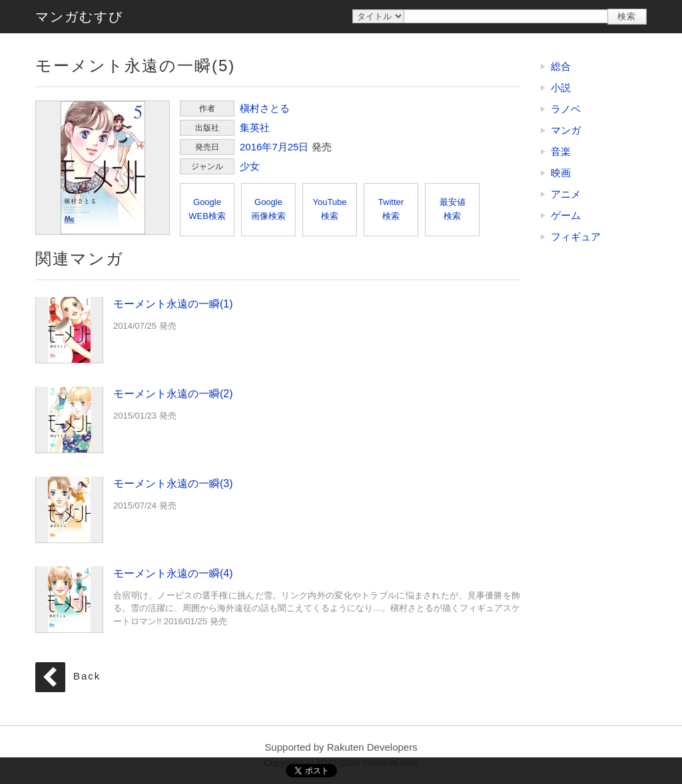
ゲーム (566, 215)
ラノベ (566, 109)
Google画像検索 (268, 209)
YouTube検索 (329, 209)
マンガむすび (79, 17)
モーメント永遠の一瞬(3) (69, 509)
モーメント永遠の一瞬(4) (69, 599)
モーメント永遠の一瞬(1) (69, 329)
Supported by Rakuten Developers (341, 747)
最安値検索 (453, 209)
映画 (561, 173)
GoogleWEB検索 (207, 209)
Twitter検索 (391, 209)
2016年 (256, 147)
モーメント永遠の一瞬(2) (69, 419)
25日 (298, 147)
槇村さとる (265, 108)
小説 (561, 88)
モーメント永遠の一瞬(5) (103, 168)
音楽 (561, 151)
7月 (279, 147)
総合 (561, 66)
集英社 (255, 127)
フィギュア (576, 237)
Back (87, 677)
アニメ (566, 194)
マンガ (566, 130)
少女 (250, 166)
